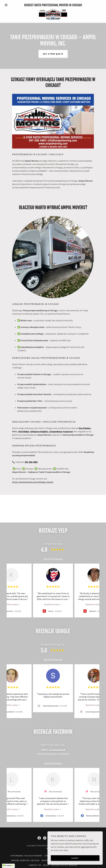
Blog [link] (46, 865)
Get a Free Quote (53, 54)
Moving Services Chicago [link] (26, 860)
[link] (53, 14)
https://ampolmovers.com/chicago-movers (33, 482)
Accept (75, 858)
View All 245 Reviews (53, 660)
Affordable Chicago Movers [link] (26, 856)
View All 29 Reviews (53, 763)
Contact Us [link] (35, 865)
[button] (11, 5)
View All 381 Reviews (53, 559)
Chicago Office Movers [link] (64, 865)
